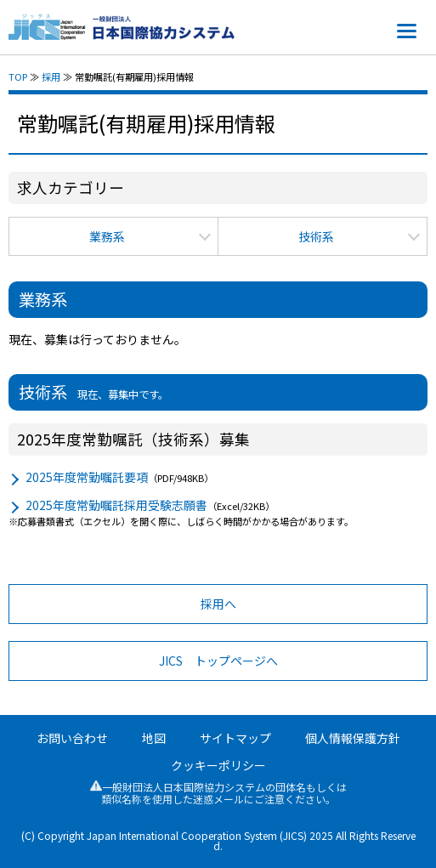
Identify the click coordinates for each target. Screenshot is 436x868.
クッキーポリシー (218, 765)
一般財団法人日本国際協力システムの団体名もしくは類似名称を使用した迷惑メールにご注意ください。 (218, 793)
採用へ (218, 604)
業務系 (107, 236)
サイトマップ (235, 738)
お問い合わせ (72, 738)
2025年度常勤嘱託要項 (87, 477)
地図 (154, 738)
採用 (51, 77)
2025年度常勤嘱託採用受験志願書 (116, 505)
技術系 (316, 236)
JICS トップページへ (218, 661)
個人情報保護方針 (353, 738)
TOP (18, 77)
